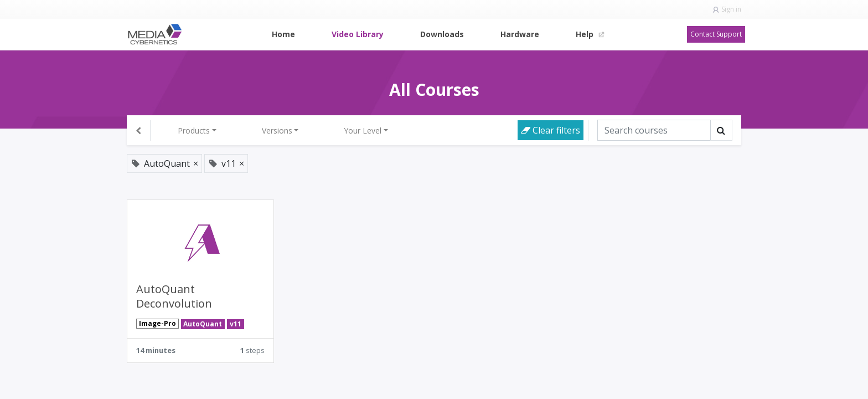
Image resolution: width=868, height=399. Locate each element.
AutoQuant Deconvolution (174, 296)
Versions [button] (277, 131)
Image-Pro (157, 323)
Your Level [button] (363, 131)
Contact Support (716, 34)
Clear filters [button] (551, 130)
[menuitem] (283, 34)
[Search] (654, 130)
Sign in (731, 9)
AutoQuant (203, 324)
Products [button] (194, 131)
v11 (236, 324)
